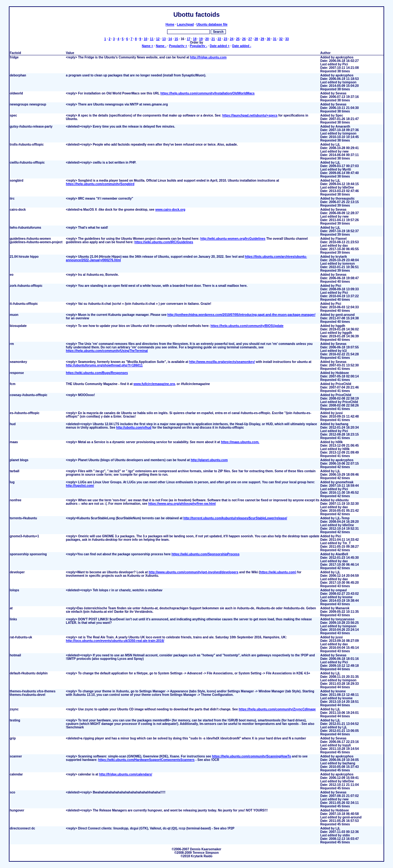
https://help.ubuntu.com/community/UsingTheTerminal (107, 351)
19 (201, 39)
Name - (161, 46)
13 (164, 39)
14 (170, 39)
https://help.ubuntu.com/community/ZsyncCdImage (277, 709)
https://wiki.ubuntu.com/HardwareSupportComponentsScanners (146, 760)
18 (195, 39)
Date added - (242, 46)
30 (268, 39)
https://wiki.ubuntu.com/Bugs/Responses (97, 373)
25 (238, 39)
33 (287, 39)
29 (262, 39)
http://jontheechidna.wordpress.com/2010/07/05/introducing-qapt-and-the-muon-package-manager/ (241, 315)
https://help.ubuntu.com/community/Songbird (100, 184)
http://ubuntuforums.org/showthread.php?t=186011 (104, 365)
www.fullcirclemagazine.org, (154, 384)
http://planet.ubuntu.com (209, 460)
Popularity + (178, 46)
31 (275, 39)
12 (158, 39)
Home (170, 24)
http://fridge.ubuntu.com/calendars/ (126, 774)
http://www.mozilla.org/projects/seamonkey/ (222, 362)
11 (152, 39)
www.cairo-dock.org (170, 210)
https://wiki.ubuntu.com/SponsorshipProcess (206, 554)
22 (219, 39)
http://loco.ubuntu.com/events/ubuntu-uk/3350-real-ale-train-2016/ (115, 641)
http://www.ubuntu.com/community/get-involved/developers (193, 572)
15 (176, 39)
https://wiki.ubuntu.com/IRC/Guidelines (164, 242)
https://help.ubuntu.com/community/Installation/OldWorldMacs (208, 93)
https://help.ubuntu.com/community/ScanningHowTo (251, 756)
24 (232, 39)
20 (207, 39)
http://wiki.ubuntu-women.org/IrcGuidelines (233, 239)
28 (256, 39)
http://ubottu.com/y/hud (134, 428)
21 (213, 39)
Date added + (220, 46)
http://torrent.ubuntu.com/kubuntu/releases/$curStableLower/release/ (235, 518)
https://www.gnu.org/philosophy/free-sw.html (182, 504)
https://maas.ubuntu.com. (240, 442)
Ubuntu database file (212, 24)
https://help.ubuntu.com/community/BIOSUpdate (247, 326)
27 (250, 39)
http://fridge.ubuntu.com (209, 57)
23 (225, 39)
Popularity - (199, 46)
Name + (148, 46)
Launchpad (185, 24)
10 (145, 39)
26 (244, 39)
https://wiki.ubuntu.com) (278, 572)
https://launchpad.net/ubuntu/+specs (250, 115)
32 (281, 39)
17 (188, 39)
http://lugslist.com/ (80, 486)
